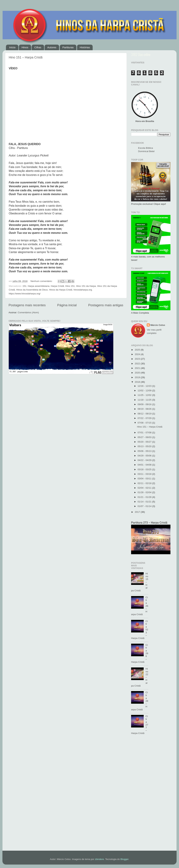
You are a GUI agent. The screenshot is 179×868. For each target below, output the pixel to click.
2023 (138, 359)
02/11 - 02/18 (145, 483)
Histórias (85, 47)
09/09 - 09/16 (145, 404)
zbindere (99, 859)
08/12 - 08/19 (145, 414)
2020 (138, 373)
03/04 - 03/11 (145, 479)
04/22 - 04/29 (145, 460)
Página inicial (67, 305)
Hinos (25, 47)
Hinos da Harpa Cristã (61, 290)
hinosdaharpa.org (83, 290)
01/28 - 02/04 (145, 492)
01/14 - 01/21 (145, 502)
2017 (138, 512)
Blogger (124, 859)
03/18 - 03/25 (145, 469)
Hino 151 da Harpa (86, 286)
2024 (138, 354)
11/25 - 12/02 (145, 395)
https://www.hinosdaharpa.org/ (25, 294)
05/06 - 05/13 (145, 451)
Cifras (38, 47)
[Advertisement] (151, 795)
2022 (138, 364)
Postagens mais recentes (27, 305)
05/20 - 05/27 (145, 442)
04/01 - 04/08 (145, 465)
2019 (138, 377)
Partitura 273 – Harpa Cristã (149, 523)
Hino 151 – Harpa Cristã (26, 57)
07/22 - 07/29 (145, 418)
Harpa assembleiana (39, 286)
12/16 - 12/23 (145, 386)
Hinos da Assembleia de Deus (32, 290)
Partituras (68, 47)
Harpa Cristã (57, 286)
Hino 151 (70, 286)
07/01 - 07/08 (145, 433)
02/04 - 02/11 (145, 488)
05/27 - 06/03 (145, 437)
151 (25, 286)
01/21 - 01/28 (145, 497)
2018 (138, 382)
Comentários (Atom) (28, 312)
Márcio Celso (158, 325)
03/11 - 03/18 (145, 474)
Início (12, 47)
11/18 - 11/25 (145, 400)
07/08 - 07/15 (145, 423)
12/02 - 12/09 (145, 391)
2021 (138, 368)
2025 (138, 350)
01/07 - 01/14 (145, 506)
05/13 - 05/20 (145, 446)
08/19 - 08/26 (145, 409)
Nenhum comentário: (42, 281)
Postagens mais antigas (106, 305)
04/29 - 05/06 (145, 456)
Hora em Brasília (145, 121)
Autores (52, 47)
